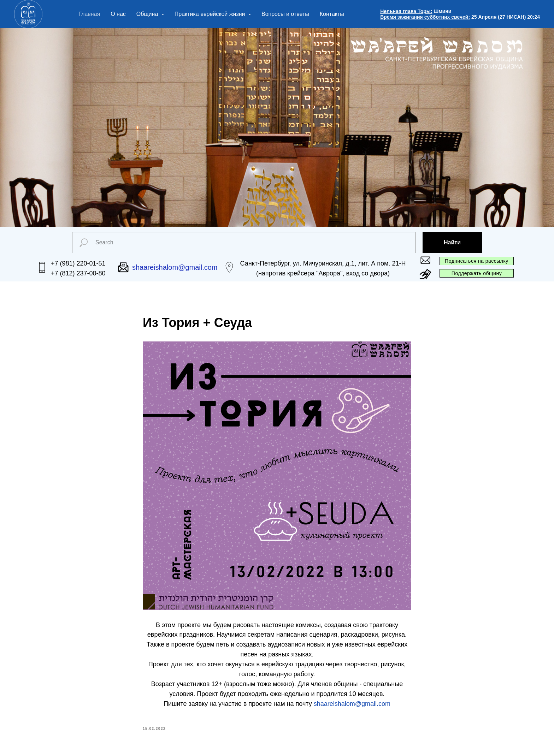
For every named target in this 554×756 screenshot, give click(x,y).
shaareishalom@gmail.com (352, 704)
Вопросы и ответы (285, 14)
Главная (89, 14)
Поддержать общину (477, 273)
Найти (452, 242)
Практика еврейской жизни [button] (211, 14)
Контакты (332, 14)
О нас (118, 14)
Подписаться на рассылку (477, 261)
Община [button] (148, 14)
